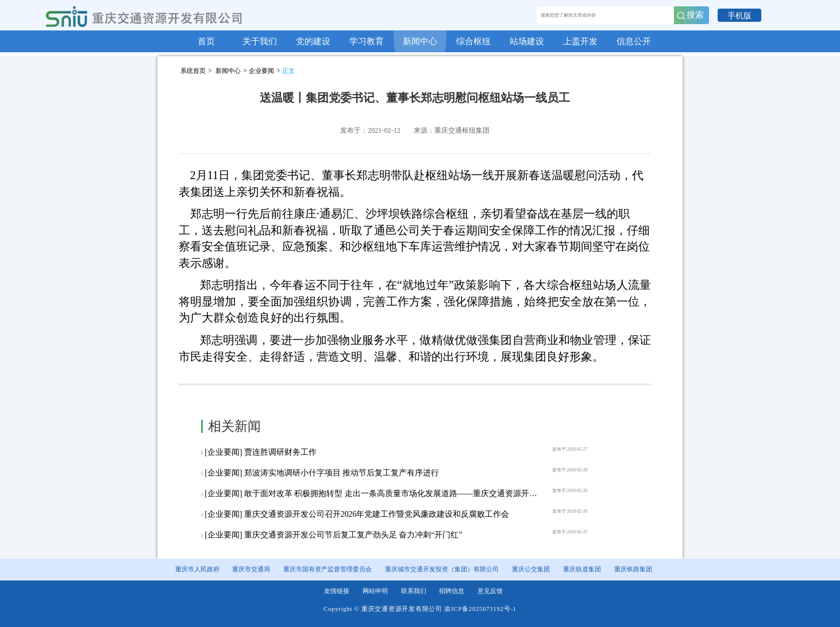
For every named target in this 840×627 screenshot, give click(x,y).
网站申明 (375, 591)
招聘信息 (452, 591)
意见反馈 (490, 591)
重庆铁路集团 (633, 569)
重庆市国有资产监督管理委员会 (327, 569)
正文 (288, 71)
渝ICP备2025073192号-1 (480, 609)
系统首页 (193, 71)
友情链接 (337, 591)
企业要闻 (261, 71)
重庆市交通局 (251, 569)
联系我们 (414, 591)
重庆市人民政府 (197, 569)
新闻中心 (228, 71)
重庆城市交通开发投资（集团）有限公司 (442, 569)
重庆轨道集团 (582, 569)
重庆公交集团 (531, 569)
